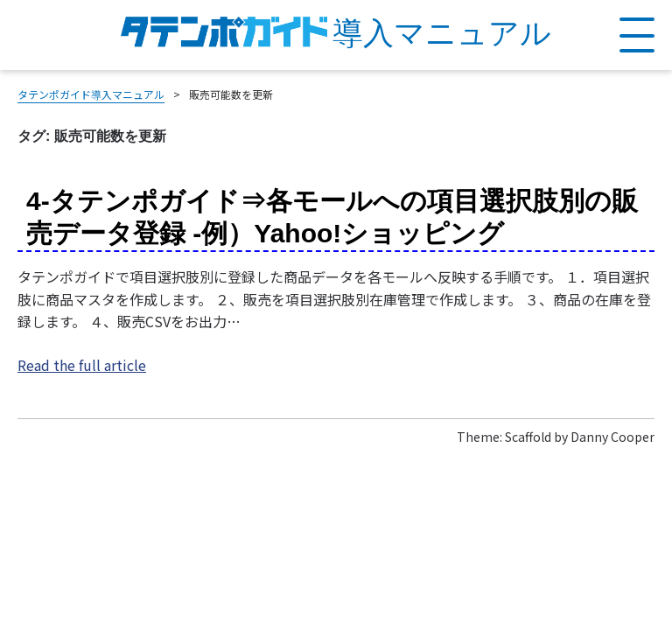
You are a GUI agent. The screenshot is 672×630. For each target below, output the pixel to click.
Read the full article (82, 365)
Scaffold (528, 437)
